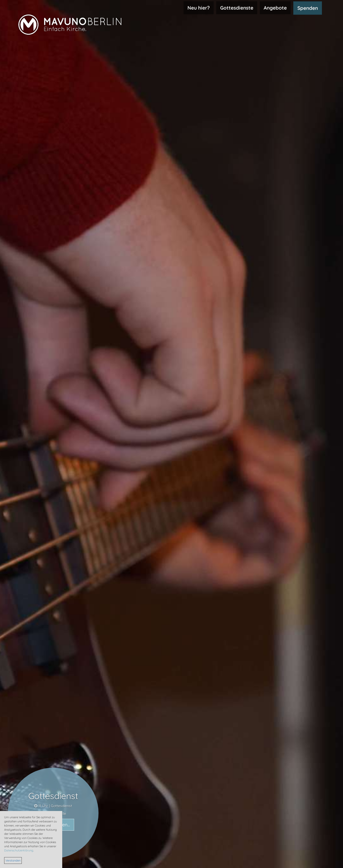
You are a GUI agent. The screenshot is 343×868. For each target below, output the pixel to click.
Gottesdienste (237, 8)
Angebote (275, 8)
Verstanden (13, 860)
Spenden (308, 8)
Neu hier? (199, 8)
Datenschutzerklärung (19, 850)
